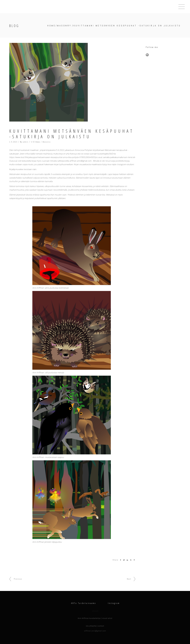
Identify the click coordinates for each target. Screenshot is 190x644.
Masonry (64, 26)
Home (52, 26)
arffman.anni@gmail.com (95, 631)
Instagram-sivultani (125, 164)
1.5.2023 (13, 142)
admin (26, 142)
